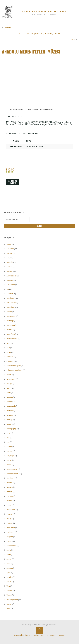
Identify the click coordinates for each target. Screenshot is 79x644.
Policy (9, 519)
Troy (8, 586)
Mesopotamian (12, 474)
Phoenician (11, 510)
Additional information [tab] (40, 110)
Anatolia (49, 34)
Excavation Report (13, 366)
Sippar (9, 559)
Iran (8, 438)
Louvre (9, 460)
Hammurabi (11, 406)
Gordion (10, 397)
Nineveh (10, 487)
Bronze (9, 312)
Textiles (10, 577)
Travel (9, 582)
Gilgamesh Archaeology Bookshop (44, 11)
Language (10, 456)
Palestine (10, 496)
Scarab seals (11, 546)
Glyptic (9, 388)
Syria (8, 573)
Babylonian (11, 298)
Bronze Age (11, 316)
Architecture (11, 276)
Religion (10, 537)
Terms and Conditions (22, 635)
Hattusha (10, 411)
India (8, 433)
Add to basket (13, 182)
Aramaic (10, 271)
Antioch (9, 267)
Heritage (10, 415)
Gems (9, 375)
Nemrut (9, 483)
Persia (9, 505)
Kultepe (9, 451)
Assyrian (10, 294)
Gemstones (11, 379)
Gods (8, 393)
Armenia (10, 280)
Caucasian (11, 325)
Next (73, 40)
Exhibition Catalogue (14, 370)
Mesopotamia (12, 469)
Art (8, 289)
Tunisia (9, 591)
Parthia (9, 501)
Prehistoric (11, 528)
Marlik (9, 465)
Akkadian (10, 249)
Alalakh (9, 253)
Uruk (8, 609)
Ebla (8, 348)
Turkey (57, 34)
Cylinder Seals (12, 339)
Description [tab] (16, 110)
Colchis (9, 330)
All (42, 34)
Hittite (9, 424)
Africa (9, 244)
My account (51, 635)
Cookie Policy (38, 635)
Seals (9, 550)
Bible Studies (12, 303)
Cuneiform (11, 334)
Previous (8, 28)
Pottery (9, 523)
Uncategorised (12, 600)
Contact (62, 635)
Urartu (9, 604)
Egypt (9, 352)
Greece (9, 402)
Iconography (11, 429)
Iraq (8, 442)
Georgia (10, 384)
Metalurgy (10, 478)
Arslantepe (11, 285)
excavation (11, 361)
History (9, 420)
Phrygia (9, 514)
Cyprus (9, 343)
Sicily (8, 555)
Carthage (10, 321)
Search (39, 226)
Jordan (9, 447)
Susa (8, 564)
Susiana (10, 568)
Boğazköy (10, 307)
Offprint (9, 492)
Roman (9, 541)
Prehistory (10, 532)
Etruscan (10, 357)
